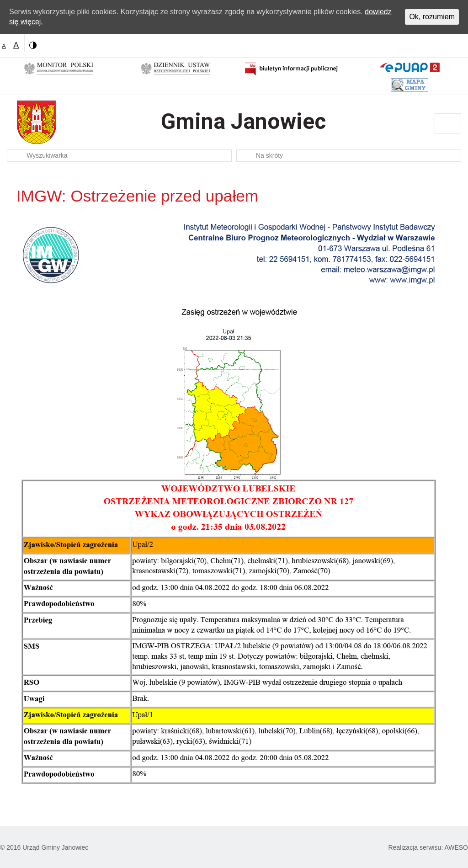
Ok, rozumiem (432, 17)
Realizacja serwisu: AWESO (428, 847)
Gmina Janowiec (243, 121)
